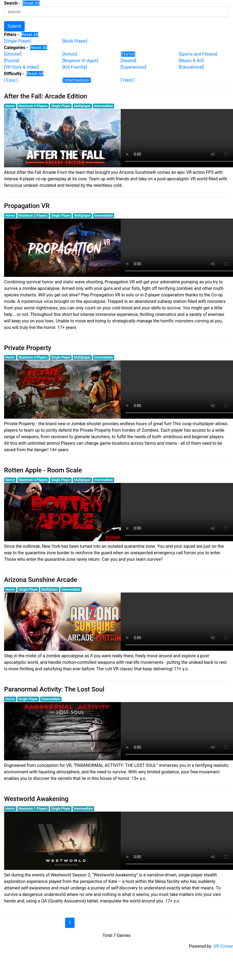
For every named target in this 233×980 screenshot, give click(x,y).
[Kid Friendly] (75, 67)
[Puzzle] (12, 61)
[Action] (70, 54)
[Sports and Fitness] (198, 54)
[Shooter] (13, 54)
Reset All (31, 3)
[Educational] (191, 67)
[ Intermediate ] (77, 80)
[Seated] (129, 61)
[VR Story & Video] (21, 67)
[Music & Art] (191, 61)
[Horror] (128, 54)
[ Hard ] (128, 80)
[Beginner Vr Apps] (80, 61)
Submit (14, 26)
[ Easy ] (11, 80)
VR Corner (223, 946)
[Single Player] (18, 41)
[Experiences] (134, 67)
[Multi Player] (75, 41)
